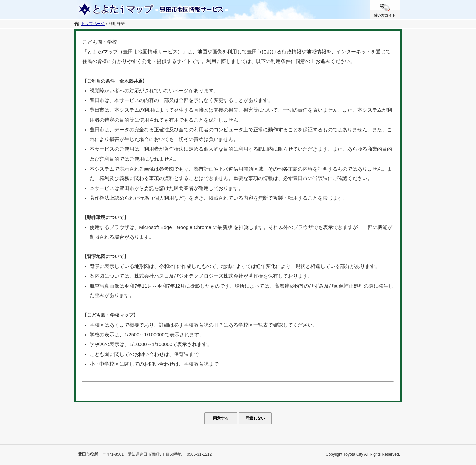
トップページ (93, 24)
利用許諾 (117, 24)
